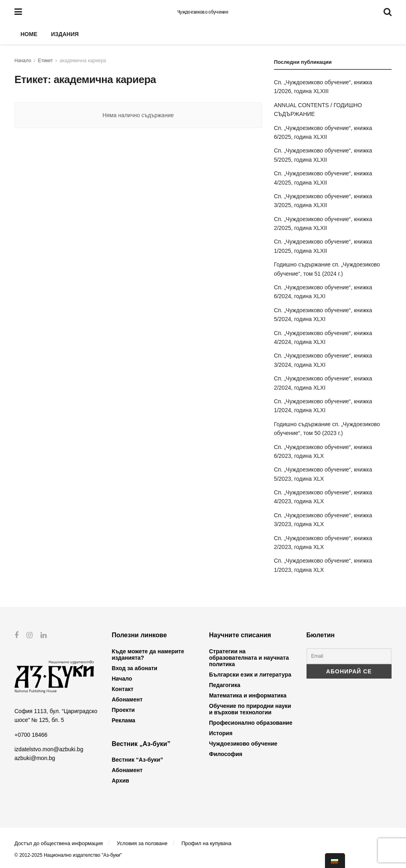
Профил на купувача (206, 843)
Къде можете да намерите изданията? (148, 655)
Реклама (124, 720)
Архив (121, 781)
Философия (226, 754)
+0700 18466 (31, 734)
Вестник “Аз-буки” (138, 760)
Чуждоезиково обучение (203, 12)
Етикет (46, 61)
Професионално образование (251, 723)
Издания (65, 34)
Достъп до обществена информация (59, 843)
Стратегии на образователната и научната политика (249, 658)
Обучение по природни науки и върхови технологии (250, 709)
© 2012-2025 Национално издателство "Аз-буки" (68, 855)
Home (29, 34)
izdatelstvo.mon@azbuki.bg (49, 749)
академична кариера (83, 61)
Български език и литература (250, 675)
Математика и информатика (248, 695)
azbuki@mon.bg (35, 758)
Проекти (123, 710)
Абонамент (127, 699)
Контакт (123, 689)
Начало (23, 61)
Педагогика (225, 685)
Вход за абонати (135, 668)
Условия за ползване (142, 843)
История (221, 733)
